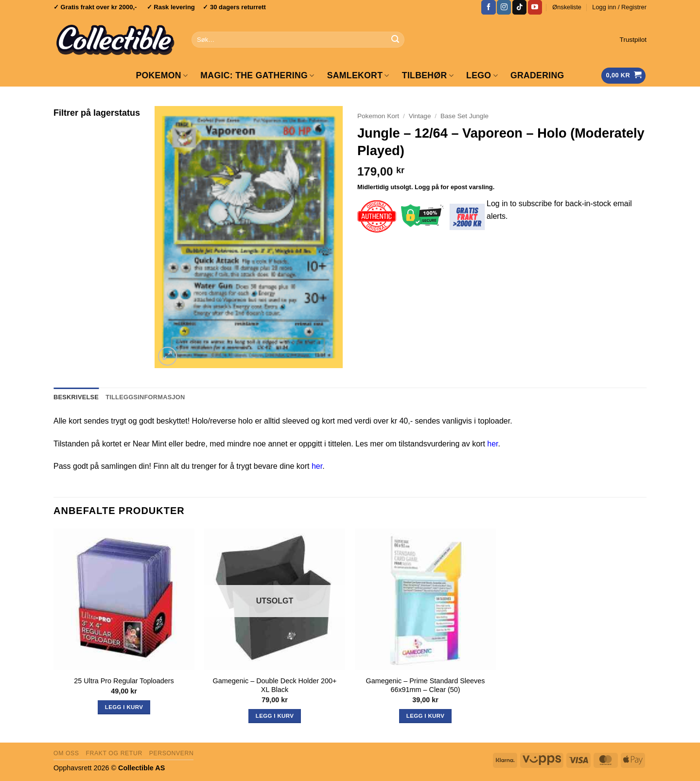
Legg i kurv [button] (124, 707)
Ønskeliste (567, 7)
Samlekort (358, 75)
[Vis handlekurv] (623, 76)
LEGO (482, 75)
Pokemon (162, 75)
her (492, 444)
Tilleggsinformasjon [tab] (145, 397)
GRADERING (537, 75)
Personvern (172, 753)
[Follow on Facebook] (488, 7)
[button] (619, 7)
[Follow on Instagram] (504, 7)
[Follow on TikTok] (519, 7)
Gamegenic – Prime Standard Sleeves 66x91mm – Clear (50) (426, 685)
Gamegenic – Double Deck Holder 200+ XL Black (275, 685)
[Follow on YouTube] (535, 7)
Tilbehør (428, 75)
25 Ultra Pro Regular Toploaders (124, 681)
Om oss (66, 753)
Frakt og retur (114, 753)
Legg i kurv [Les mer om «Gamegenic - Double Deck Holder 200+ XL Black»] (275, 716)
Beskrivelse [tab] (76, 397)
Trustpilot (633, 40)
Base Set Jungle (464, 116)
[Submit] (395, 40)
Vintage (420, 116)
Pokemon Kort (378, 116)
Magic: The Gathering (257, 75)
